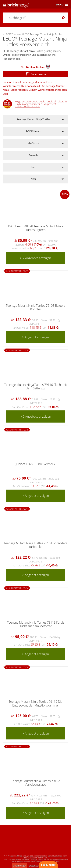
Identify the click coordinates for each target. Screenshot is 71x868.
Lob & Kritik (48, 865)
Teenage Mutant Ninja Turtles (34, 119)
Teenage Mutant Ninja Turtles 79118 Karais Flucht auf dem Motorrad (36, 624)
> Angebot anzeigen (36, 337)
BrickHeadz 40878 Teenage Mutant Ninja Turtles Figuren (36, 228)
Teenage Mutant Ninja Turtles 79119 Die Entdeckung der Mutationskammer (36, 703)
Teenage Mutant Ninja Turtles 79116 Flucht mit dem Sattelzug (36, 386)
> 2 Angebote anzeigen (36, 258)
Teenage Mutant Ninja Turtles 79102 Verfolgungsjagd (36, 783)
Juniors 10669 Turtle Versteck (35, 464)
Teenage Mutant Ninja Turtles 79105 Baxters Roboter (35, 307)
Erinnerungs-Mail (30, 82)
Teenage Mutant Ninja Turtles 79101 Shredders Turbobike (35, 545)
